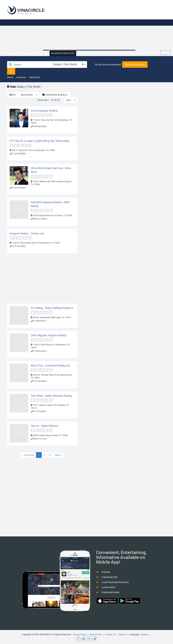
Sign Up (153, 53)
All (13, 95)
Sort (69, 100)
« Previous (28, 455)
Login (165, 53)
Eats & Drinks (86, 53)
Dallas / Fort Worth (29, 53)
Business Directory (63, 53)
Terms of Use (95, 634)
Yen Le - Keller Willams (45, 426)
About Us (123, 634)
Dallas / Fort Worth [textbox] (68, 64)
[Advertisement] (113, 25)
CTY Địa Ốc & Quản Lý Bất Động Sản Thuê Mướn (39, 141)
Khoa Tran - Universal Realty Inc (50, 365)
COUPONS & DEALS (55, 95)
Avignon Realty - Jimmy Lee (27, 233)
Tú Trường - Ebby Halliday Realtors (52, 308)
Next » (58, 455)
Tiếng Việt (9, 53)
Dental (10, 77)
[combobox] (69, 65)
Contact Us (110, 634)
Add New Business (135, 64)
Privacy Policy (79, 634)
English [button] (146, 634)
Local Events (105, 53)
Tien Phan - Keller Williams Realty (51, 396)
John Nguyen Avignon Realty (49, 335)
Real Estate (35, 77)
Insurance (21, 77)
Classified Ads (125, 53)
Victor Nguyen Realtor (44, 111)
